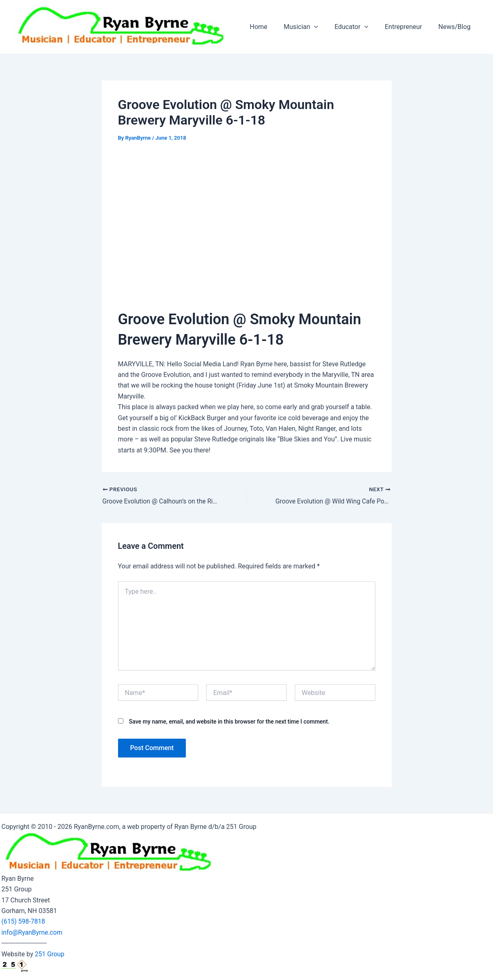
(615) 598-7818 (24, 921)
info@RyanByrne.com (33, 932)
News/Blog (456, 27)
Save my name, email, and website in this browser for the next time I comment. (229, 722)
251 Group (50, 954)
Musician (312, 27)
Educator (360, 27)
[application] (326, 27)
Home (273, 27)
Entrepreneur (408, 27)
